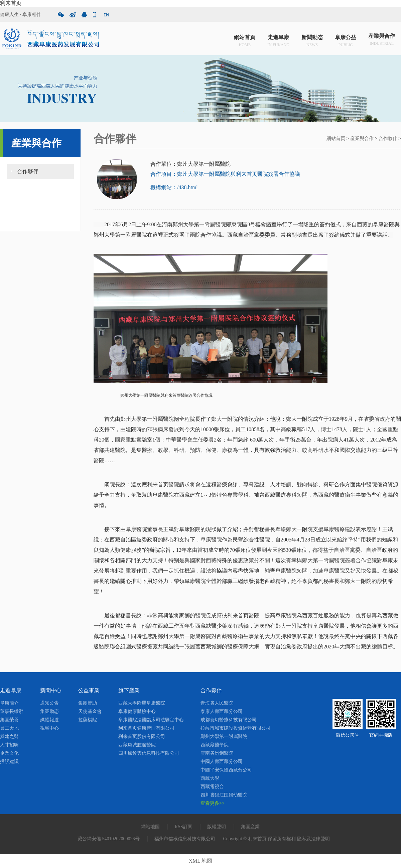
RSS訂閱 (184, 827)
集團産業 (250, 827)
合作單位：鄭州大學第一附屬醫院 (190, 164)
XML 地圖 (201, 861)
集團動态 (49, 711)
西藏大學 (210, 778)
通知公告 (49, 703)
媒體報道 (49, 720)
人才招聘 (9, 745)
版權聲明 (217, 827)
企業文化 (9, 753)
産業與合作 (382, 40)
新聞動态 (312, 40)
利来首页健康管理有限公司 (146, 728)
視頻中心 (49, 728)
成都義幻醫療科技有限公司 (229, 720)
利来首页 (11, 3)
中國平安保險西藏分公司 (226, 770)
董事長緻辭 (12, 711)
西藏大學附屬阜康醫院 (142, 703)
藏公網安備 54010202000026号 (109, 839)
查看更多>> (213, 803)
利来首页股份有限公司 (142, 736)
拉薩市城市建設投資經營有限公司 (236, 728)
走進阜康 (278, 40)
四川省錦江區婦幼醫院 (224, 795)
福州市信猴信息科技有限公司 (185, 839)
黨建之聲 (9, 736)
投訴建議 (9, 762)
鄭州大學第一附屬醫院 (224, 736)
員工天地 (9, 728)
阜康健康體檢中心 (137, 711)
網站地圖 (150, 827)
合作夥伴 (28, 171)
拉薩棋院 (88, 720)
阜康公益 (346, 40)
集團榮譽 (9, 720)
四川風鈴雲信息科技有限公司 (149, 753)
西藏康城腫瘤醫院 (137, 745)
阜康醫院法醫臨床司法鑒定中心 (151, 720)
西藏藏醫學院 (215, 745)
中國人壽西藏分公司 (222, 762)
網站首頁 (245, 40)
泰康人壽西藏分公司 (222, 711)
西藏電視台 (212, 787)
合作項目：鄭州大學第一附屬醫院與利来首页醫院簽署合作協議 (225, 174)
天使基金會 (90, 711)
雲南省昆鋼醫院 (217, 753)
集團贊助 (88, 703)
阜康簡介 (9, 703)
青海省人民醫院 (217, 703)
